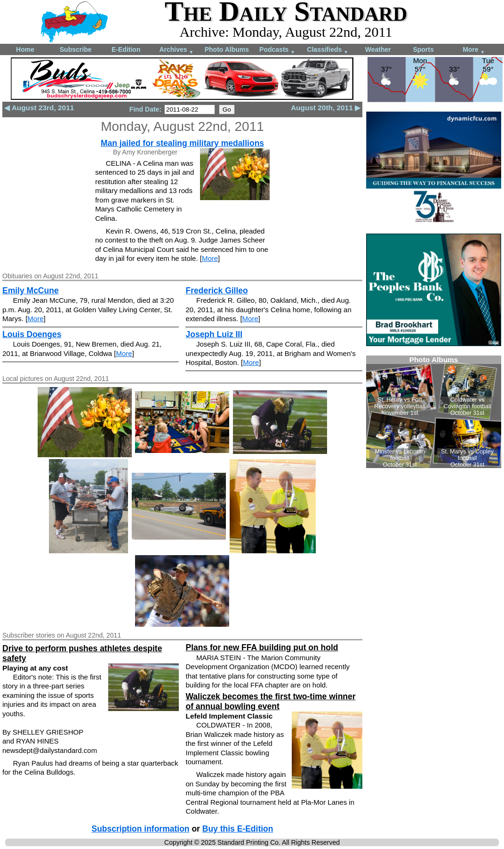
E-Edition (126, 49)
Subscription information (140, 829)
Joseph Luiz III (214, 334)
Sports (423, 49)
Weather (378, 49)
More (474, 50)
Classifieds (328, 50)
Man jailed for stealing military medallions (182, 143)
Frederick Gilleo (216, 291)
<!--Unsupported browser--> (434, 412)
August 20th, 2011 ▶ (326, 108)
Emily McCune (31, 291)
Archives (176, 50)
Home (25, 49)
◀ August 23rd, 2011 (39, 108)
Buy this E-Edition (238, 829)
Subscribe (76, 49)
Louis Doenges (32, 334)
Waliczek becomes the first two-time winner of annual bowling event (270, 701)
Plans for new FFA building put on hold (262, 647)
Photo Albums (227, 49)
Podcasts (277, 50)
